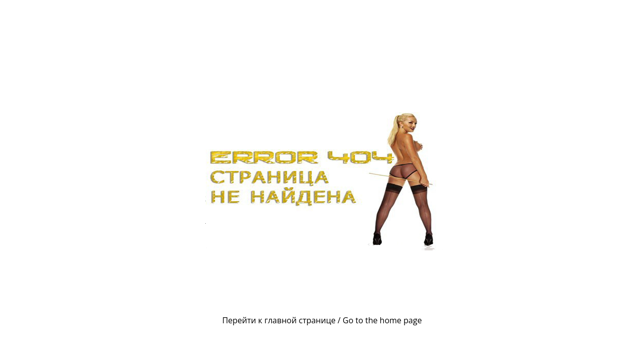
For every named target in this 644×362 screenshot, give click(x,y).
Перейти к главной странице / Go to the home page (322, 320)
